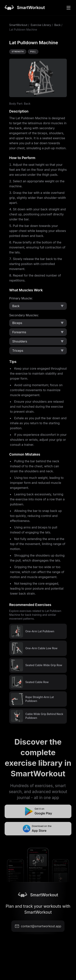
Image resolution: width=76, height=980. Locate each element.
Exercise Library (41, 25)
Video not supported (38, 78)
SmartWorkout (18, 25)
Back (57, 25)
